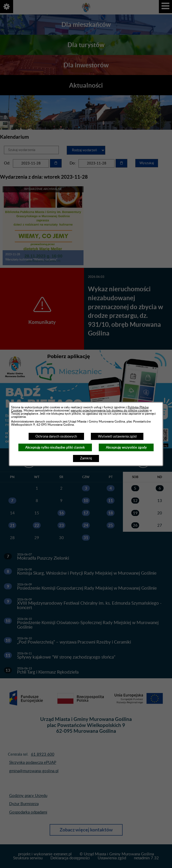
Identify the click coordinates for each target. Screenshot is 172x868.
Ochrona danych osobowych (56, 436)
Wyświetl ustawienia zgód (117, 436)
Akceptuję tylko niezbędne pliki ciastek (55, 447)
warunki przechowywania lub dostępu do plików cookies (110, 410)
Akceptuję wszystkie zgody (126, 447)
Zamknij (86, 458)
